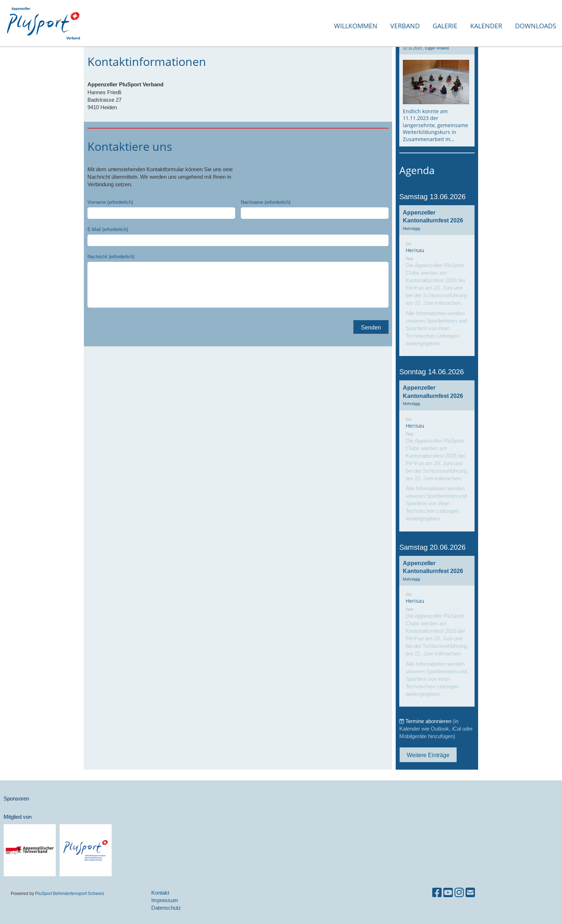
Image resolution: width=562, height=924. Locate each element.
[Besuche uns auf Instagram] (459, 893)
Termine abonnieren (428, 721)
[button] (437, 281)
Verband (405, 26)
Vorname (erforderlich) (110, 202)
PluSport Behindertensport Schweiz (70, 893)
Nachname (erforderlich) (266, 202)
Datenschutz (166, 908)
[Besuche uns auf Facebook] (437, 893)
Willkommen (356, 26)
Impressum (165, 900)
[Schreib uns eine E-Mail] (470, 893)
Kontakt (160, 893)
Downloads (536, 26)
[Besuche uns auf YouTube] (448, 893)
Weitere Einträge (428, 755)
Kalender (486, 26)
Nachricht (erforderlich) (111, 256)
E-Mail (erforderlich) (108, 229)
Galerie (445, 26)
